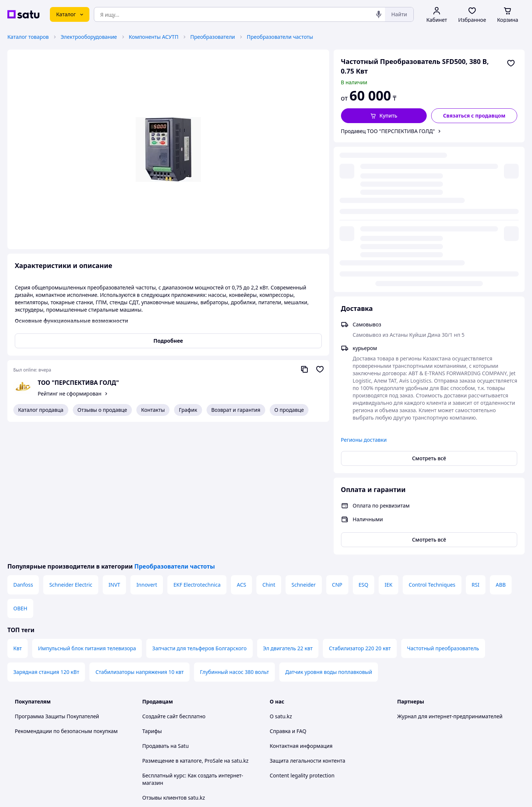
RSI (476, 452)
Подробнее (168, 341)
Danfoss (23, 452)
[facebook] (415, 729)
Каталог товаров (28, 37)
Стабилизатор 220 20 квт (360, 516)
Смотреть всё (429, 308)
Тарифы (152, 598)
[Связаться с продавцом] (474, 116)
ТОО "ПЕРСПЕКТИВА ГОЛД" (78, 383)
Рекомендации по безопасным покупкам (66, 598)
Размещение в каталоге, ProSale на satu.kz (195, 628)
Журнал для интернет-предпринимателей (450, 584)
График (188, 410)
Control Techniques (432, 452)
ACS (241, 452)
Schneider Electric (71, 452)
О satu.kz (281, 584)
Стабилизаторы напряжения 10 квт (139, 539)
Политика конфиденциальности (182, 694)
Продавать (156, 613)
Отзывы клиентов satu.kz (174, 665)
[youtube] (402, 729)
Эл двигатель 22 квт (288, 516)
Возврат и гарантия (236, 410)
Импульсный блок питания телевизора (87, 516)
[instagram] (428, 729)
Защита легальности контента (307, 628)
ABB (501, 452)
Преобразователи (213, 37)
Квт (18, 516)
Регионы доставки (364, 290)
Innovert (147, 452)
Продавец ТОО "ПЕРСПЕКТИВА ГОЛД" (388, 131)
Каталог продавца (41, 410)
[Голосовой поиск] (379, 14)
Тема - (172, 729)
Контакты (153, 410)
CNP (337, 452)
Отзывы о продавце (102, 410)
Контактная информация (301, 613)
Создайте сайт (160, 584)
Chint (269, 452)
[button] (384, 116)
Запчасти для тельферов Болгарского (199, 516)
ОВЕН (20, 476)
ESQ (364, 452)
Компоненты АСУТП (154, 37)
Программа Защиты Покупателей (57, 584)
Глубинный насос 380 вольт (234, 539)
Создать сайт (361, 793)
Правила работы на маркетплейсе (185, 709)
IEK (388, 452)
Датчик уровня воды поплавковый (329, 539)
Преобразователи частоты (280, 37)
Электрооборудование (89, 37)
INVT (115, 452)
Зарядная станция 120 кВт (46, 539)
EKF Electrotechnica (197, 452)
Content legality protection (302, 643)
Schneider (304, 452)
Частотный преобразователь (443, 516)
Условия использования (342, 773)
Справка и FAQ (288, 598)
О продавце (289, 410)
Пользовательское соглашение (181, 680)
